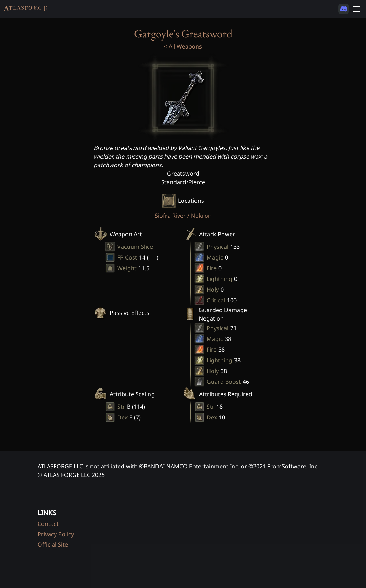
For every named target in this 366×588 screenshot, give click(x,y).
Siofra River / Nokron (183, 216)
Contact (48, 524)
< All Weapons (183, 46)
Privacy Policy (56, 534)
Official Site (53, 544)
